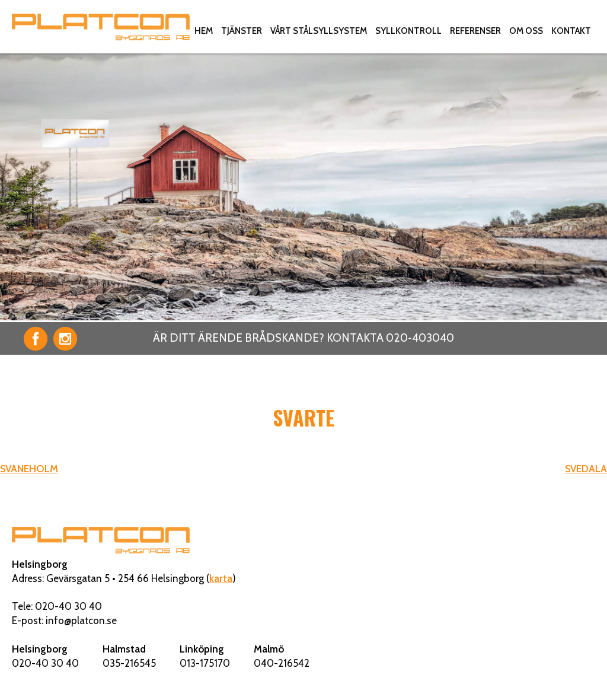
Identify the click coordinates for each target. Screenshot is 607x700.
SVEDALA (586, 469)
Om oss (526, 31)
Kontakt (571, 31)
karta (221, 578)
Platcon (101, 27)
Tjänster (242, 31)
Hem (204, 31)
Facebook (36, 339)
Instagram (65, 339)
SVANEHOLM (29, 469)
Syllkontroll (408, 31)
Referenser (475, 31)
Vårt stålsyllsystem (319, 31)
